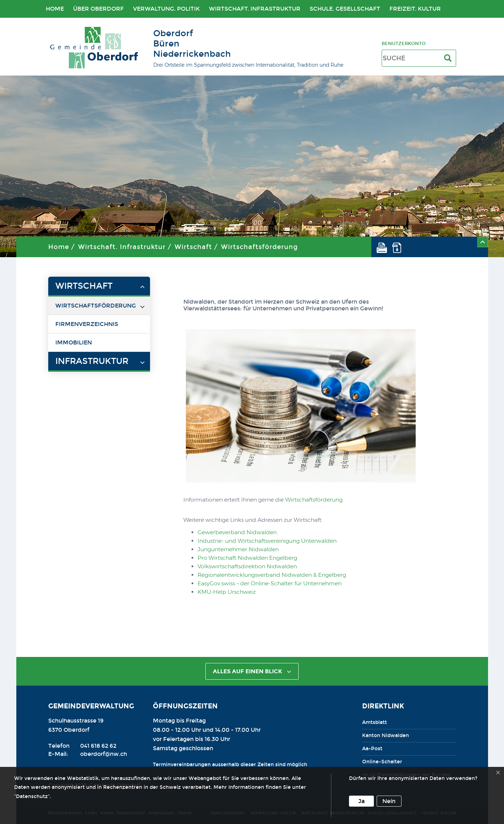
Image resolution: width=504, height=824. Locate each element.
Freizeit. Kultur (415, 9)
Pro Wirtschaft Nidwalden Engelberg (247, 558)
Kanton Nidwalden (386, 735)
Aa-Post (372, 749)
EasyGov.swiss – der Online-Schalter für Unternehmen (270, 583)
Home (55, 9)
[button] (384, 247)
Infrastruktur (92, 361)
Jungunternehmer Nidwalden (238, 549)
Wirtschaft (193, 247)
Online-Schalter (382, 762)
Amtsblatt (375, 722)
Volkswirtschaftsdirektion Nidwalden (247, 566)
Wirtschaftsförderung (259, 247)
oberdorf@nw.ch (104, 754)
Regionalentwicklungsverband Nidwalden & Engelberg (272, 575)
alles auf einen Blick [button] (252, 671)
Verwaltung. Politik (166, 9)
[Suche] (449, 58)
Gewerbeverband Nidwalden (237, 532)
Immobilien (74, 342)
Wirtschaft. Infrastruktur (255, 9)
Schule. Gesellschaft (345, 9)
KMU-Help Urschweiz (227, 592)
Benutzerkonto (404, 43)
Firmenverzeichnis (87, 324)
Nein (389, 801)
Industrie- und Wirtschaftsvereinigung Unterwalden (267, 541)
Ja (361, 801)
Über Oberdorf (98, 9)
